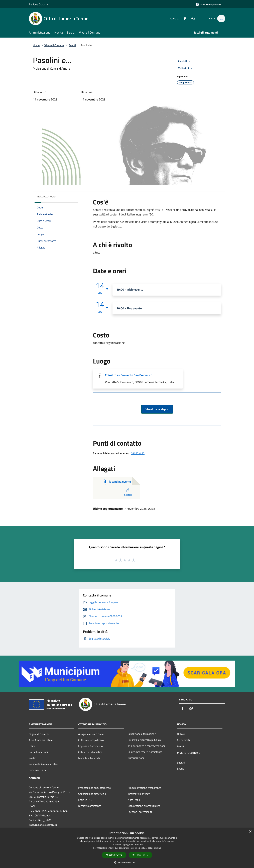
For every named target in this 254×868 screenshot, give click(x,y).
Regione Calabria (38, 4)
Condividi (185, 61)
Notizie (181, 734)
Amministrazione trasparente (144, 788)
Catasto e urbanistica (90, 752)
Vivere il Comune (54, 45)
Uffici (32, 746)
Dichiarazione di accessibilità (144, 806)
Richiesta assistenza (90, 806)
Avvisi (180, 746)
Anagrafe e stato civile (91, 734)
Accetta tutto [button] (114, 855)
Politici (33, 758)
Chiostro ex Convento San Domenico (129, 375)
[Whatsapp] (191, 18)
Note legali (134, 800)
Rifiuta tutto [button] (140, 855)
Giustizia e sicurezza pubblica (144, 740)
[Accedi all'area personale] (208, 4)
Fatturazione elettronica (43, 825)
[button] (127, 862)
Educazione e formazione (142, 734)
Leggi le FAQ (85, 800)
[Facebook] (183, 18)
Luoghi (181, 763)
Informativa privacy (139, 794)
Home (36, 45)
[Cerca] (221, 19)
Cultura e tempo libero (91, 740)
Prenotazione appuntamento (94, 788)
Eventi (72, 45)
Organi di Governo (39, 734)
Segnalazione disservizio (92, 794)
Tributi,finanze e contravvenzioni (146, 746)
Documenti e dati (39, 770)
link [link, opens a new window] (159, 848)
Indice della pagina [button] (46, 197)
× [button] (250, 832)
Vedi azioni (186, 68)
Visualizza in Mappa (157, 409)
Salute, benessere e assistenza (145, 752)
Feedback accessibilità (140, 812)
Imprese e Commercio (90, 746)
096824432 (138, 453)
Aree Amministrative (41, 740)
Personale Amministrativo (44, 764)
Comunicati (183, 740)
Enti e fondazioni (38, 752)
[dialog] (127, 848)
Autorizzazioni (136, 758)
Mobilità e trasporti (89, 758)
